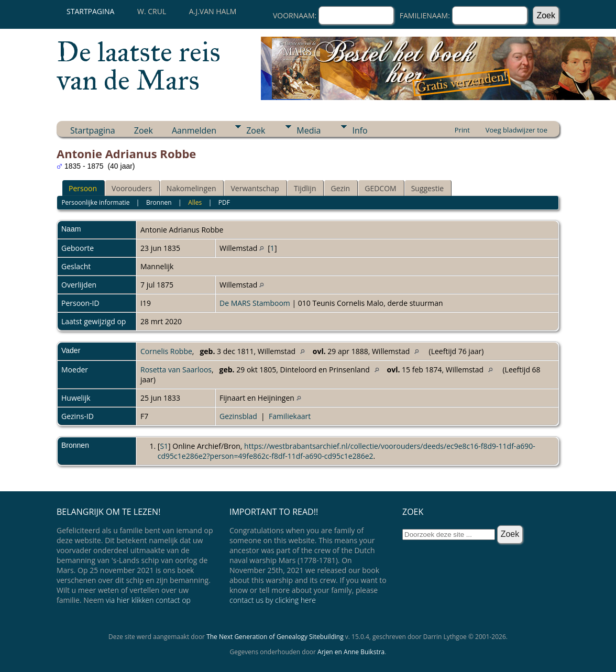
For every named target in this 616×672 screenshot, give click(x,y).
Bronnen (159, 202)
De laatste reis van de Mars (139, 66)
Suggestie (427, 188)
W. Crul (152, 11)
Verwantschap (255, 188)
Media (309, 130)
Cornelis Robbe (166, 351)
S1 (164, 446)
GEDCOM (380, 188)
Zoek (144, 130)
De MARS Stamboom (255, 303)
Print (462, 130)
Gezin (340, 188)
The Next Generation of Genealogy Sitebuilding (275, 637)
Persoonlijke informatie (95, 202)
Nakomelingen (191, 188)
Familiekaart (290, 416)
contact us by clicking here (273, 600)
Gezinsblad (238, 416)
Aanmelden (194, 130)
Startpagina (90, 11)
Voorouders (132, 188)
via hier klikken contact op (148, 600)
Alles (195, 202)
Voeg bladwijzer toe (516, 130)
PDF (224, 202)
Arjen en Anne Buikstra (351, 652)
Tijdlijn (305, 188)
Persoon (83, 188)
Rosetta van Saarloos (176, 370)
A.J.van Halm (213, 11)
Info (360, 130)
